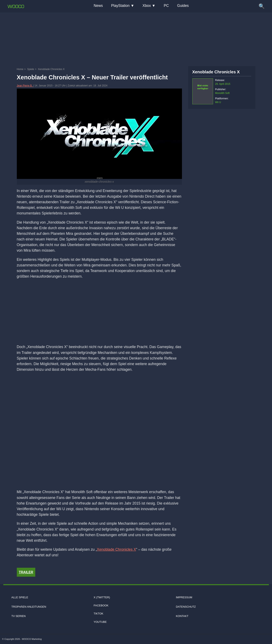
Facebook (101, 605)
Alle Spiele (20, 597)
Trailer (26, 572)
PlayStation (120, 6)
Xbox (147, 6)
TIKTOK (98, 614)
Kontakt (182, 616)
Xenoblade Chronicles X (116, 549)
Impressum (184, 597)
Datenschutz (186, 607)
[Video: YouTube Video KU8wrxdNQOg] (99, 431)
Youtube (100, 622)
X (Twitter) (102, 597)
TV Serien (19, 616)
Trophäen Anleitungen (29, 607)
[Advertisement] (136, 38)
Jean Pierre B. (25, 86)
